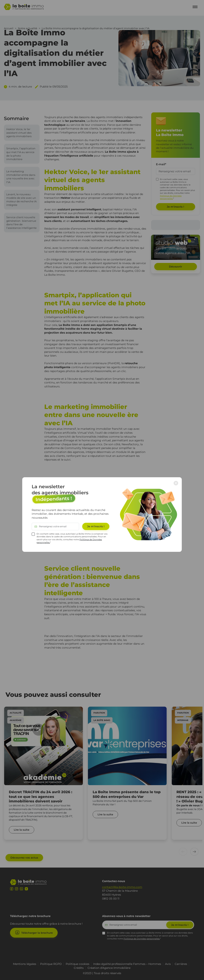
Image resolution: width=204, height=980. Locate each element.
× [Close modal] (176, 483)
